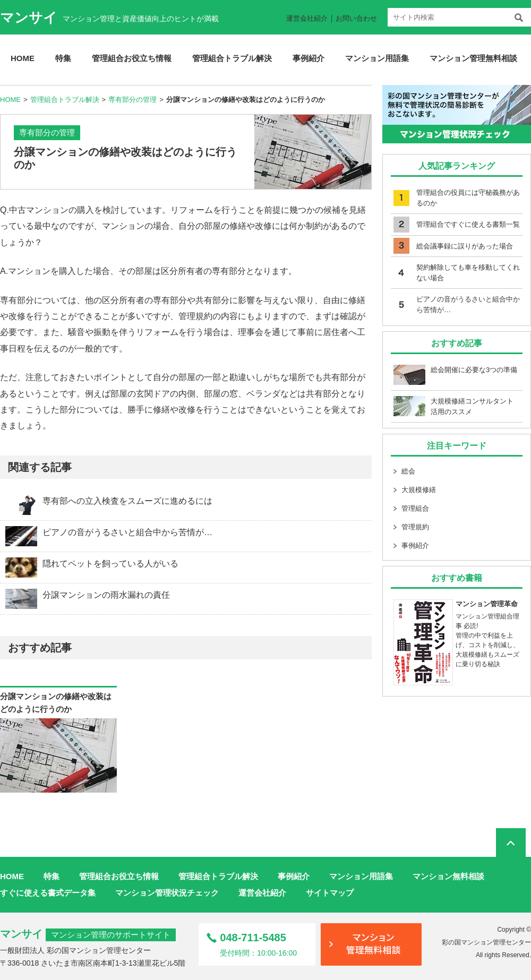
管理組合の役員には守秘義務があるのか (468, 198)
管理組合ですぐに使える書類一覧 (468, 224)
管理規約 (415, 527)
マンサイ (29, 18)
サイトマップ (330, 893)
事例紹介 (309, 58)
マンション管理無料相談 (473, 58)
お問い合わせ (356, 18)
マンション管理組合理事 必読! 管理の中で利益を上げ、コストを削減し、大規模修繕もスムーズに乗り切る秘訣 (457, 634)
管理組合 (415, 508)
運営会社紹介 (307, 18)
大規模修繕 (419, 490)
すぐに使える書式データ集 (48, 893)
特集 (63, 58)
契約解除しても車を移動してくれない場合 (468, 273)
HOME (23, 58)
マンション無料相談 (448, 876)
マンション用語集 (377, 58)
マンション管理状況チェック (167, 893)
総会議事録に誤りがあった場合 (465, 246)
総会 (408, 471)
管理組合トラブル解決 (232, 58)
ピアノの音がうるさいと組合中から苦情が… (468, 304)
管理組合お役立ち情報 (132, 58)
